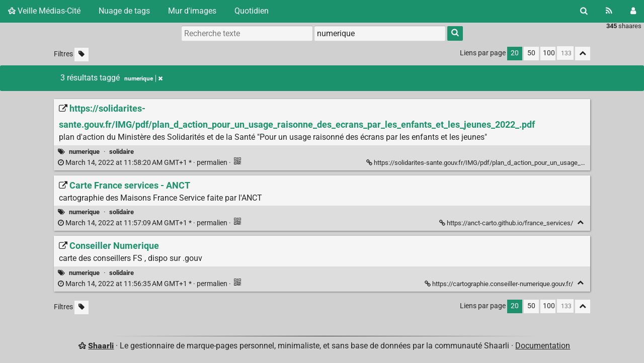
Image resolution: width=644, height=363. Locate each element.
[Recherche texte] (247, 33)
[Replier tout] (583, 54)
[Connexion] (633, 11)
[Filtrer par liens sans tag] (82, 55)
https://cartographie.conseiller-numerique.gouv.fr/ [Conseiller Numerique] (500, 284)
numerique (84, 152)
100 (549, 53)
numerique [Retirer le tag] (143, 78)
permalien (143, 163)
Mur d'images (192, 11)
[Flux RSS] (609, 11)
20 (515, 53)
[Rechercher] (584, 11)
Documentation (543, 346)
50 (531, 53)
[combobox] (380, 33)
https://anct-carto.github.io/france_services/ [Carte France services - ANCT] (507, 223)
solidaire (122, 152)
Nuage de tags (124, 11)
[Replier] (580, 222)
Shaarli (101, 346)
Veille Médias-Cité (44, 11)
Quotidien (252, 11)
